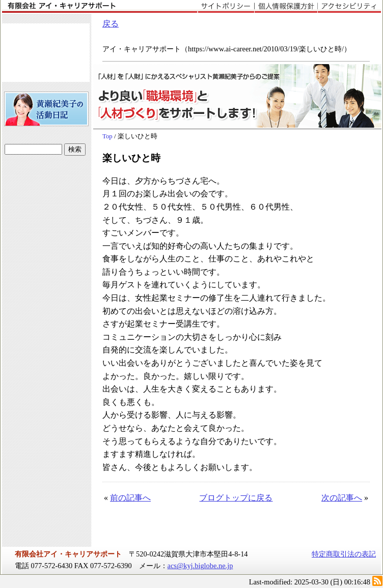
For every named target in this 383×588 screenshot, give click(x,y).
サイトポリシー (226, 7)
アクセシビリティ (349, 7)
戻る (111, 24)
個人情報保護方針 (286, 7)
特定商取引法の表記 (344, 554)
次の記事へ (342, 498)
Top (107, 136)
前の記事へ (130, 498)
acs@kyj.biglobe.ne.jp (200, 566)
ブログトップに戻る (236, 498)
